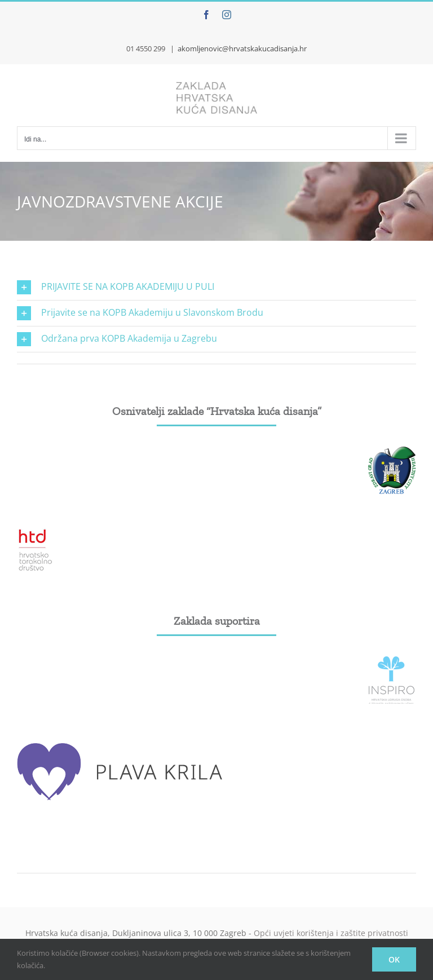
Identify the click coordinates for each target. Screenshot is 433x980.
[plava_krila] (121, 742)
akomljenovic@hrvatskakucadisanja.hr (242, 48)
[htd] (35, 532)
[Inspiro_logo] (392, 661)
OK (394, 959)
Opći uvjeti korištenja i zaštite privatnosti (331, 933)
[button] (216, 287)
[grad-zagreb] (392, 451)
